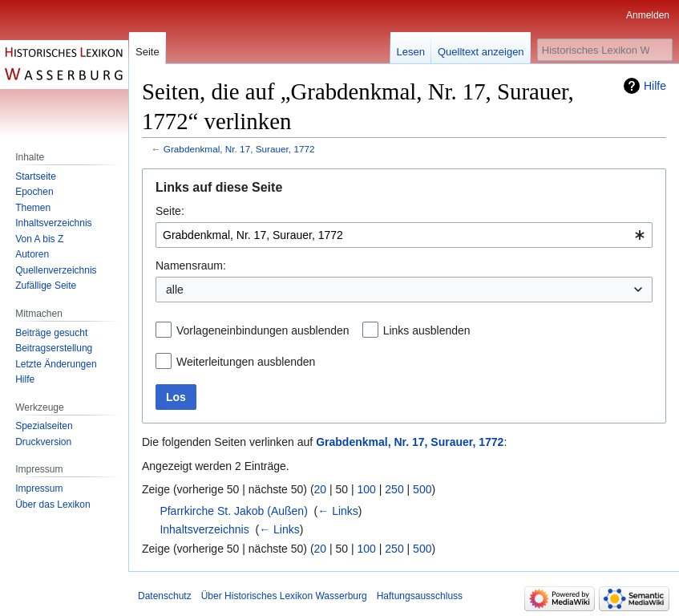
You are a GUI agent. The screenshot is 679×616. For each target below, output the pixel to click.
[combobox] (404, 235)
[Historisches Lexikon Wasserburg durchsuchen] (605, 50)
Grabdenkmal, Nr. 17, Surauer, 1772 (239, 149)
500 (422, 489)
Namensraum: (191, 265)
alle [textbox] (175, 290)
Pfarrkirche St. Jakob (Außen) (233, 511)
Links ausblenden (427, 330)
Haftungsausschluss (420, 596)
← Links (338, 511)
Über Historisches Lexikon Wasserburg (284, 596)
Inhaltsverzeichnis (204, 529)
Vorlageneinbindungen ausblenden (263, 330)
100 (367, 489)
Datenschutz (165, 596)
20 (321, 489)
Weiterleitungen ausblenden (246, 362)
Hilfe (655, 86)
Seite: (170, 211)
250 (394, 489)
